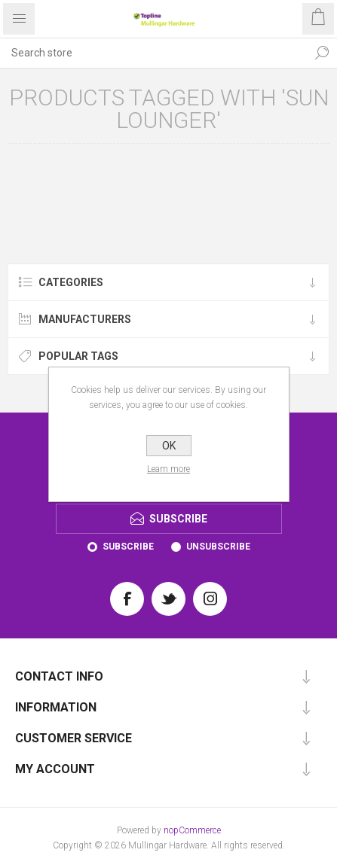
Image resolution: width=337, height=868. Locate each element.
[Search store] (153, 53)
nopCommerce (192, 830)
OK (169, 446)
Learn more (168, 469)
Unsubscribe (218, 547)
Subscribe (128, 547)
